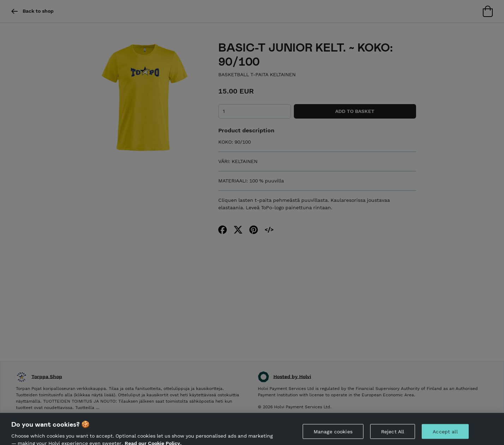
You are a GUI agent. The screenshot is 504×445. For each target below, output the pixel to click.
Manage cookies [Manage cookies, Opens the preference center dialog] (333, 434)
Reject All (393, 434)
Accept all (445, 434)
